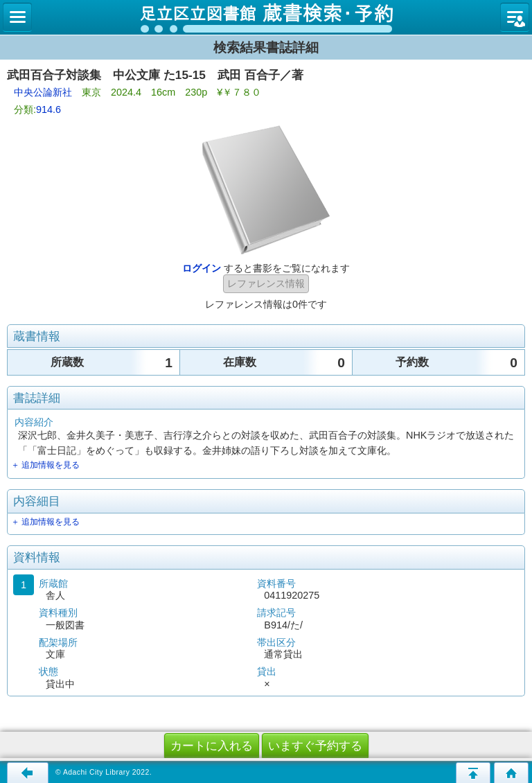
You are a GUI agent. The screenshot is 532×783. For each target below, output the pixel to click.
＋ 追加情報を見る (45, 465)
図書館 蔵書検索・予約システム (266, 17)
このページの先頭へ (473, 773)
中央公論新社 (43, 92)
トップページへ (511, 773)
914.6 (48, 109)
